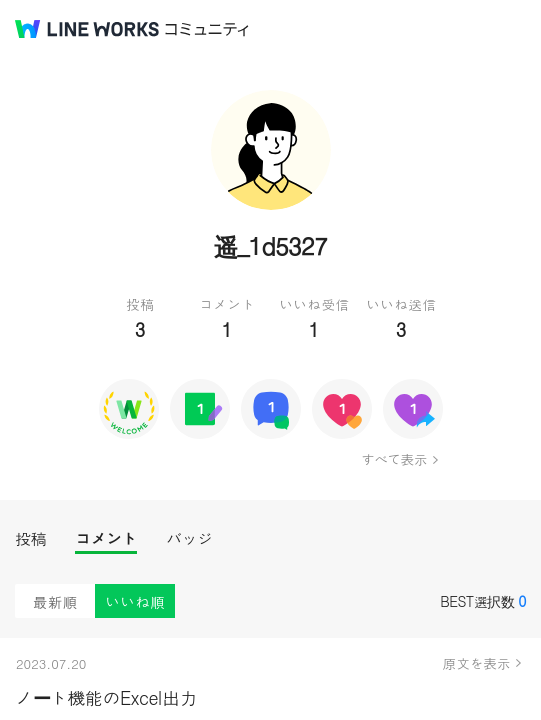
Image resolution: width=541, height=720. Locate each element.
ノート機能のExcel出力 (106, 697)
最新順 (55, 601)
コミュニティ (207, 29)
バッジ (189, 538)
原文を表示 (477, 663)
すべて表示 (393, 459)
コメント (106, 538)
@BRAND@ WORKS (87, 29)
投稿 (30, 538)
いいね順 (135, 601)
